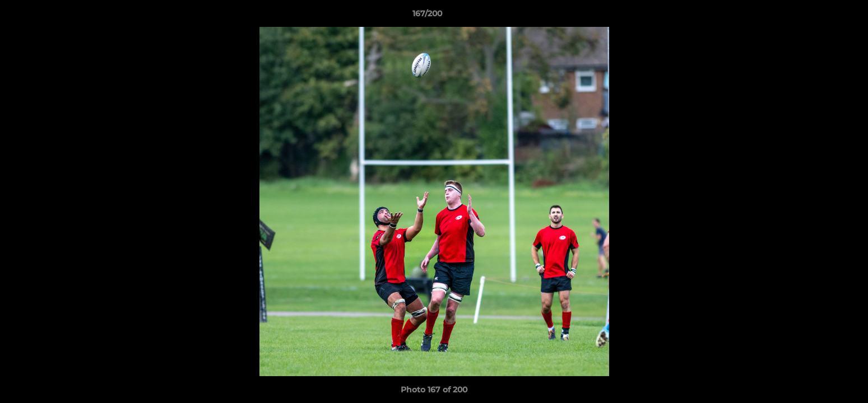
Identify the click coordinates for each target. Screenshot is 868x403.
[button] (821, 16)
